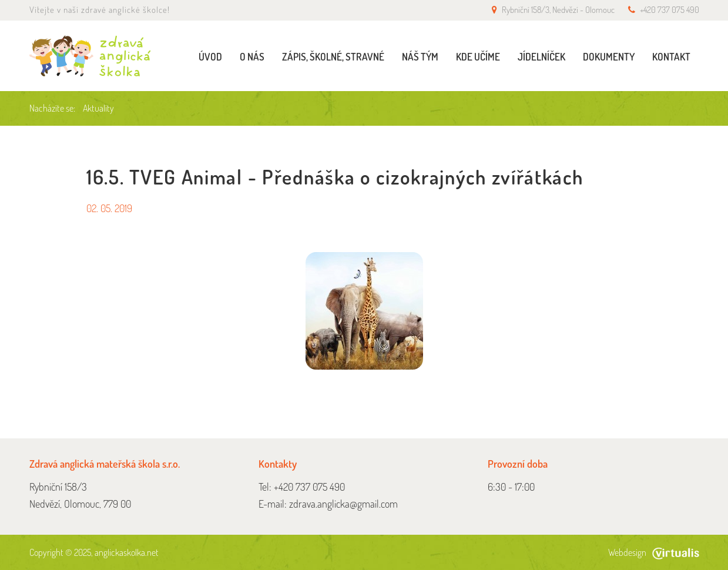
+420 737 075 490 (670, 10)
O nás (252, 57)
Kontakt (671, 57)
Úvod (210, 57)
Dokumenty (609, 57)
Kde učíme (478, 57)
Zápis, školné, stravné (333, 57)
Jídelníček (541, 57)
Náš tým (420, 57)
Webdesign (654, 552)
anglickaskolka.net (127, 552)
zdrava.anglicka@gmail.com (343, 504)
